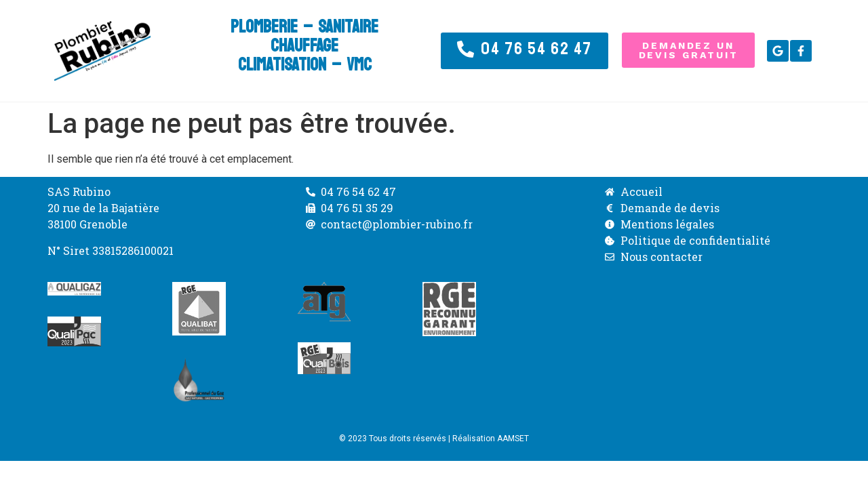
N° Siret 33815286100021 (111, 250)
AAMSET (513, 439)
